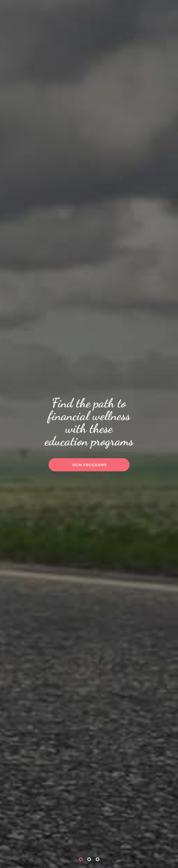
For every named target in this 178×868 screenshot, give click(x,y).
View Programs (89, 465)
